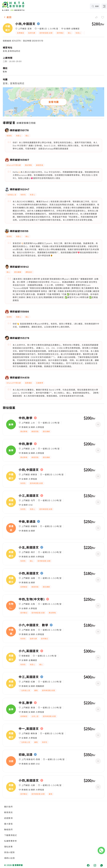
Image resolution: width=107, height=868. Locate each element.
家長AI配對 (9, 852)
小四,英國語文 (29, 573)
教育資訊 (8, 812)
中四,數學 (26, 418)
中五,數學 (26, 703)
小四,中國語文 (25, 24)
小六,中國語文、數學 (34, 625)
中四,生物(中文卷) (32, 599)
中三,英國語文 (29, 677)
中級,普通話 (27, 521)
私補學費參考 (11, 841)
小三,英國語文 (29, 496)
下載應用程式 (11, 835)
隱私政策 (8, 847)
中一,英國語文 (29, 729)
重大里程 (8, 824)
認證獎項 (8, 818)
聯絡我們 (8, 829)
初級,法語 (26, 755)
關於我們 (8, 807)
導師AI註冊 (9, 858)
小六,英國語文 (29, 651)
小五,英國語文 (29, 547)
